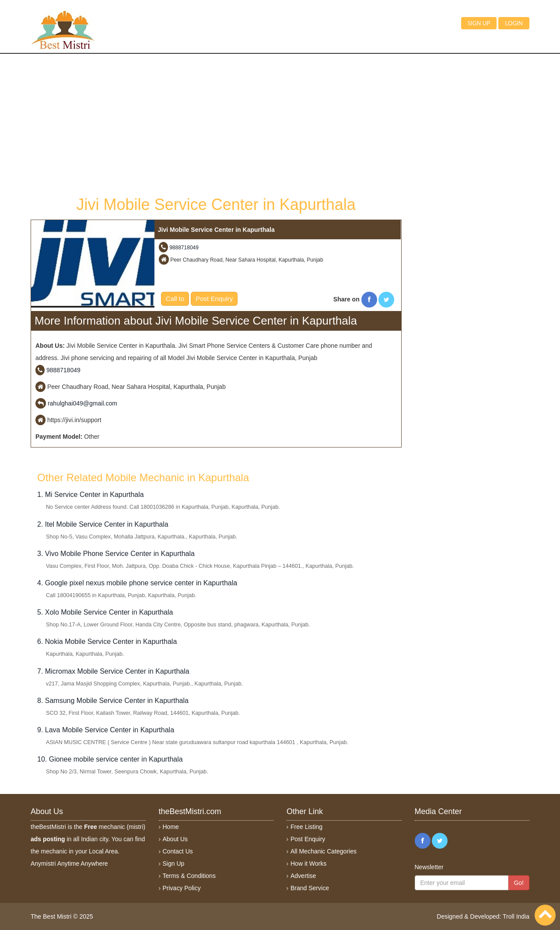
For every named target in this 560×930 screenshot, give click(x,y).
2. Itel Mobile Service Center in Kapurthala (103, 524)
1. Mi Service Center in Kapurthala (91, 495)
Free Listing (306, 827)
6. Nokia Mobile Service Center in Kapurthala (107, 642)
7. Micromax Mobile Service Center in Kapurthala (113, 671)
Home (171, 827)
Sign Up (174, 864)
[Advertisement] (216, 124)
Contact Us (178, 851)
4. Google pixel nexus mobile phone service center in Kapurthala (137, 583)
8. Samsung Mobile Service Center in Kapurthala (113, 701)
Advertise (303, 876)
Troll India (516, 916)
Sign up (479, 23)
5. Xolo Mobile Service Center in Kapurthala (105, 612)
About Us (175, 839)
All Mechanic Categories (324, 851)
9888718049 (184, 248)
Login (514, 23)
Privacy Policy (182, 888)
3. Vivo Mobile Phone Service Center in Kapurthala (116, 554)
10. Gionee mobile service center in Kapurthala (110, 759)
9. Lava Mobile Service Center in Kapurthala (106, 730)
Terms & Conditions (189, 876)
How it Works (308, 864)
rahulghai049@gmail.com (82, 403)
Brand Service (310, 888)
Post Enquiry (214, 299)
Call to (175, 299)
